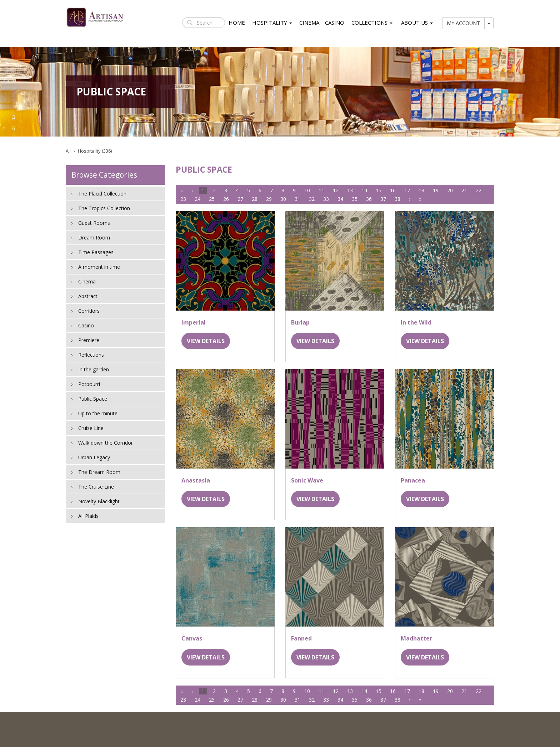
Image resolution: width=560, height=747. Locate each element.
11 (321, 190)
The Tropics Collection (104, 208)
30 (283, 199)
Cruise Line (91, 428)
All (68, 151)
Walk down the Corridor (106, 443)
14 (364, 190)
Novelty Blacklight (99, 501)
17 (407, 190)
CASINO (335, 23)
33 (326, 199)
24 (197, 199)
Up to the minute (98, 413)
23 (183, 199)
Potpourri (89, 384)
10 (307, 190)
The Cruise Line (96, 487)
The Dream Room (99, 472)
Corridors (89, 311)
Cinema (87, 281)
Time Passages (96, 252)
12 (336, 190)
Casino (86, 325)
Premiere (89, 340)
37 (383, 199)
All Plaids (88, 516)
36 (369, 199)
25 (212, 199)
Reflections (91, 355)
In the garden (94, 369)
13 (350, 190)
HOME (237, 23)
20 (450, 190)
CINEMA (309, 23)
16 (393, 190)
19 (436, 190)
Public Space (93, 399)
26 (226, 199)
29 (269, 199)
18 (421, 190)
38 (397, 199)
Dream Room (94, 238)
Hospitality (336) (95, 151)
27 (240, 199)
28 (255, 199)
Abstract (88, 296)
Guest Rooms (94, 223)
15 (379, 190)
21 (464, 190)
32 (312, 199)
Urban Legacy (94, 457)
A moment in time (99, 267)
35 (355, 199)
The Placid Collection (102, 194)
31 (297, 199)
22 (479, 190)
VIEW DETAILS (206, 341)
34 (340, 199)
